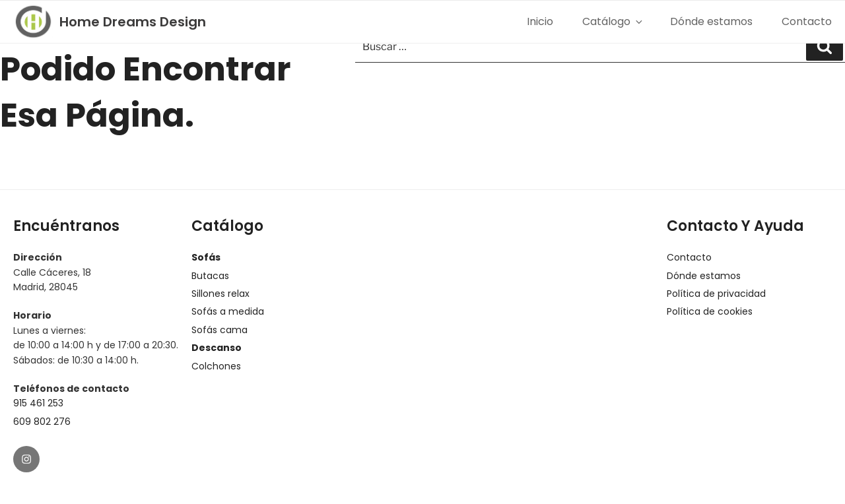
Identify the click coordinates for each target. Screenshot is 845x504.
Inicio (540, 21)
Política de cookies (710, 311)
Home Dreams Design (133, 22)
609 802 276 (42, 422)
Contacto (807, 21)
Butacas (210, 276)
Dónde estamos (711, 21)
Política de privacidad (716, 294)
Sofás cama (220, 330)
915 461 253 (38, 403)
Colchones (216, 366)
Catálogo (612, 21)
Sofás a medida (228, 311)
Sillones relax (220, 294)
